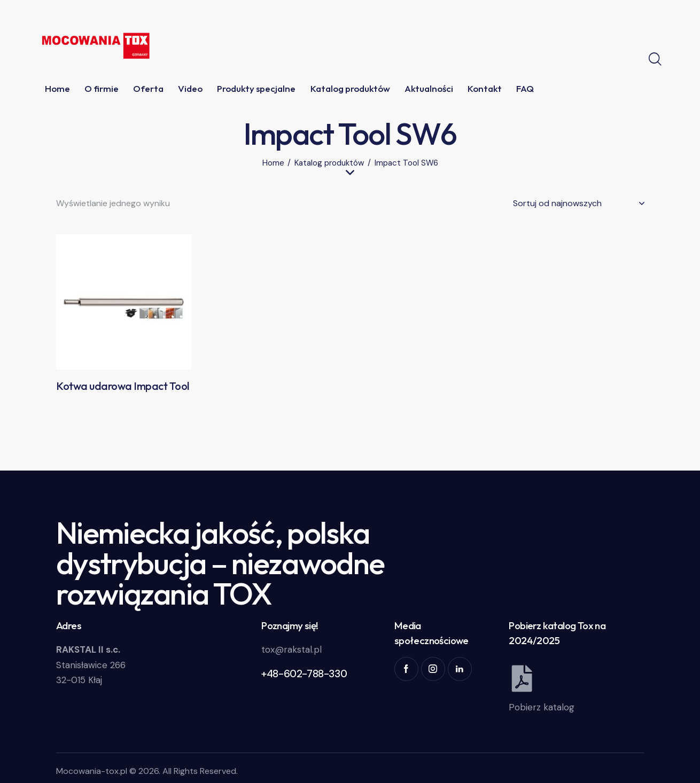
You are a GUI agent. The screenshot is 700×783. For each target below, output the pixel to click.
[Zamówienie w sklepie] (578, 203)
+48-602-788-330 (304, 674)
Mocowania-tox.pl (92, 771)
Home (273, 163)
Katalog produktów (329, 163)
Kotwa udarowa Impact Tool (123, 386)
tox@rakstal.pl (291, 649)
